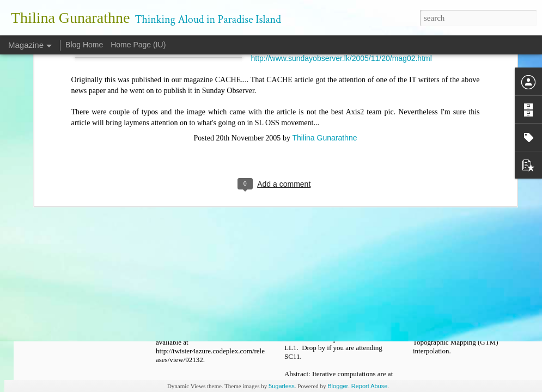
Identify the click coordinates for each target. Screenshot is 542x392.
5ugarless (282, 386)
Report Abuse (370, 386)
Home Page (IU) (138, 45)
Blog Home (84, 45)
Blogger (338, 386)
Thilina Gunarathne (324, 56)
